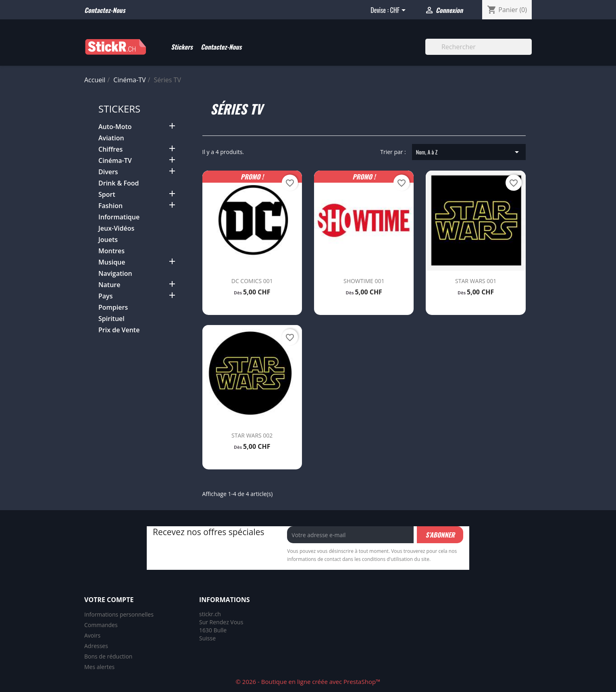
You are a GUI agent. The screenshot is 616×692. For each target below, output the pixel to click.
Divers (108, 172)
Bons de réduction (108, 656)
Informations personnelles (119, 614)
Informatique (119, 217)
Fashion (110, 206)
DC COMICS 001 (252, 281)
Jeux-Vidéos (116, 228)
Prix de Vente (119, 330)
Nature (109, 285)
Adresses (96, 646)
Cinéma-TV (115, 161)
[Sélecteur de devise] (399, 11)
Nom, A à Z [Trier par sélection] (469, 152)
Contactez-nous (105, 10)
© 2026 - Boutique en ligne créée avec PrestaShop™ (308, 682)
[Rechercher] (479, 47)
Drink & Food (119, 183)
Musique (112, 262)
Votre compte (109, 600)
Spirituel (111, 319)
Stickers (182, 47)
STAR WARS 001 (476, 281)
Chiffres (110, 149)
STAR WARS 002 (252, 435)
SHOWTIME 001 (364, 281)
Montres (111, 251)
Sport (107, 195)
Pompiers (113, 307)
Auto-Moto (115, 127)
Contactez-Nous (221, 47)
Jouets (108, 240)
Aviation (111, 138)
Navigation (115, 274)
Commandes (101, 625)
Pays (105, 296)
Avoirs (92, 635)
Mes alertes (99, 667)
